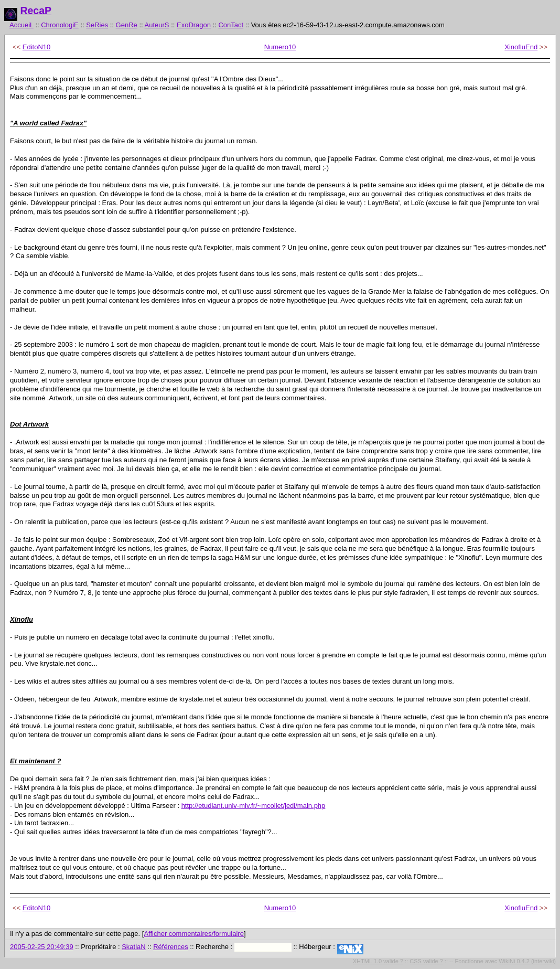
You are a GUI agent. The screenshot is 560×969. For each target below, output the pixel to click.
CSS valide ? (426, 961)
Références (170, 947)
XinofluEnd (521, 47)
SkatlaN (134, 947)
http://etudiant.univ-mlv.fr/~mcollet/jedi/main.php (254, 806)
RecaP (36, 10)
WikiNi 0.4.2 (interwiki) (527, 961)
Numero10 (280, 47)
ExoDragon (194, 25)
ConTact (231, 25)
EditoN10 (36, 47)
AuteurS (157, 25)
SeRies (97, 25)
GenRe (127, 25)
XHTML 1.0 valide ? (378, 961)
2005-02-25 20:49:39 (42, 947)
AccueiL (21, 25)
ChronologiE (60, 25)
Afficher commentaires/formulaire (194, 934)
